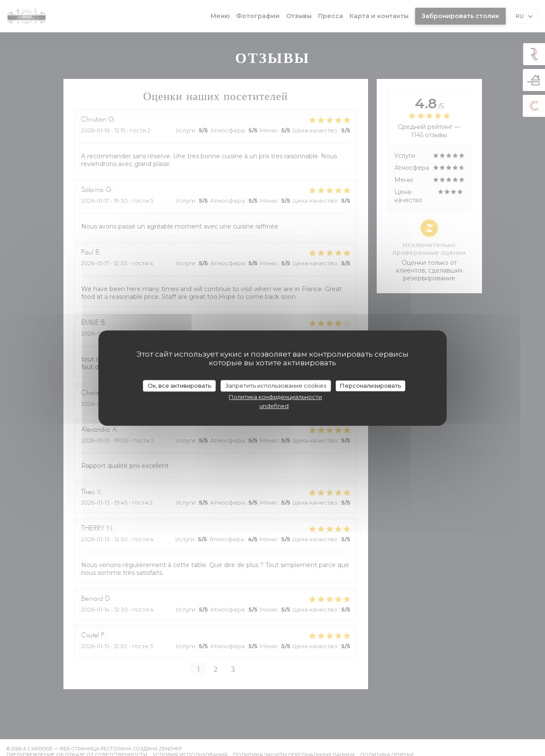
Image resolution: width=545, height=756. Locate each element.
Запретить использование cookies (276, 386)
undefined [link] (274, 406)
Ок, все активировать (179, 386)
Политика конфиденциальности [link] (275, 397)
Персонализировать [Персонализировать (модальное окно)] (370, 386)
